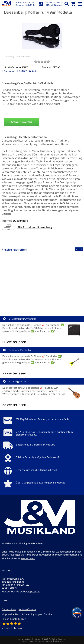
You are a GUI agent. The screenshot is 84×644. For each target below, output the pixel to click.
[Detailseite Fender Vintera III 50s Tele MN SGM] (62, 280)
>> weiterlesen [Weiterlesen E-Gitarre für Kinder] (14, 373)
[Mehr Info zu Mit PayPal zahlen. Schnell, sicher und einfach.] (42, 421)
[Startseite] (6, 4)
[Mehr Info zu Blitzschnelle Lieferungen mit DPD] (42, 446)
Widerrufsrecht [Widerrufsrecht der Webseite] (27, 609)
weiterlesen (28, 558)
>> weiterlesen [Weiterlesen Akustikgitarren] (14, 405)
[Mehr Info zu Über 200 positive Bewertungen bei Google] (42, 484)
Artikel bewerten (21, 122)
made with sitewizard (55, 641)
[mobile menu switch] (80, 3)
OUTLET (23, 71)
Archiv (35, 71)
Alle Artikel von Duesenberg (35, 227)
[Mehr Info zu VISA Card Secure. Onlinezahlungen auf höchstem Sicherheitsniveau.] (42, 434)
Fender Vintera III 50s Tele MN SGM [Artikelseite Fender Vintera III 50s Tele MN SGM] (62, 302)
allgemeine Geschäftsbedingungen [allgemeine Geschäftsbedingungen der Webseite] (22, 614)
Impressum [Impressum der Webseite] (34, 591)
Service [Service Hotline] (48, 614)
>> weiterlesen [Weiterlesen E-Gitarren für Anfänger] (14, 342)
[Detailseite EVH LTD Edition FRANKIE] (22, 280)
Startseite (9, 71)
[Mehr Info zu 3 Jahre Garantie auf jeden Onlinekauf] (42, 459)
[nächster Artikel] (81, 249)
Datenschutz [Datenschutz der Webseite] (9, 609)
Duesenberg (21, 221)
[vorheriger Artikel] (77, 249)
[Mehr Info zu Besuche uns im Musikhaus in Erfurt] (42, 472)
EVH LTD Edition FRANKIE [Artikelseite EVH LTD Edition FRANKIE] (22, 302)
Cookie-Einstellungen (14, 619)
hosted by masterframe (30, 641)
